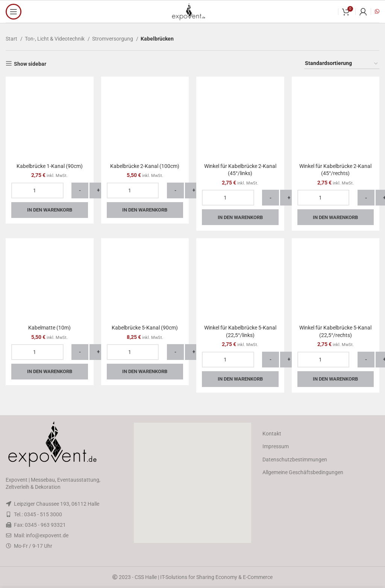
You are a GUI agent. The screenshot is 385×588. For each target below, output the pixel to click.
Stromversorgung (113, 39)
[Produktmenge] (37, 190)
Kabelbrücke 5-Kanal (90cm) (145, 328)
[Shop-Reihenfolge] (342, 64)
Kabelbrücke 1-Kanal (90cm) (50, 166)
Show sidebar (30, 64)
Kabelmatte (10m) (49, 328)
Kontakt (272, 434)
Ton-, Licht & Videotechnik (55, 39)
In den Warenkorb (50, 210)
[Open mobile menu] (14, 12)
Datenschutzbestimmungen (295, 460)
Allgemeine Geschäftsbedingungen (303, 472)
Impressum (276, 446)
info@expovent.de (47, 535)
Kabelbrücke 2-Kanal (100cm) (145, 166)
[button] (192, 483)
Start (12, 39)
